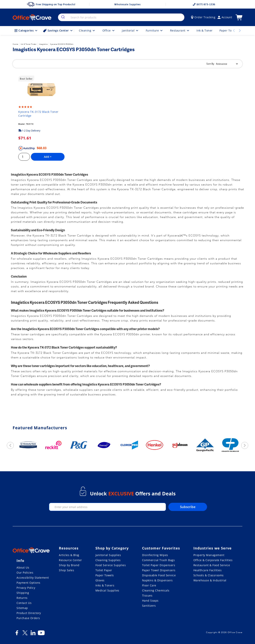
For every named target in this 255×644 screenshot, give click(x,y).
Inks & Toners (105, 585)
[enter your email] (107, 507)
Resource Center (70, 560)
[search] (63, 17)
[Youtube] (41, 634)
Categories (26, 30)
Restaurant (180, 30)
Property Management (209, 555)
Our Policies (25, 573)
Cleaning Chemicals (156, 590)
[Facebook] (17, 634)
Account (225, 17)
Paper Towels (105, 575)
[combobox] (121, 17)
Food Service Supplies (111, 565)
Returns (22, 598)
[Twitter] (25, 634)
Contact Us (24, 603)
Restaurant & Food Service (212, 565)
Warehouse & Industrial (210, 580)
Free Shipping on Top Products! (51, 4)
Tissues (147, 595)
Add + (48, 157)
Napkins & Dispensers (157, 580)
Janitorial (130, 30)
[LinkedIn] (33, 634)
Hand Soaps (150, 601)
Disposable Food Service (159, 575)
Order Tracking (203, 17)
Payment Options (28, 583)
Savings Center (58, 31)
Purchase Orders (28, 618)
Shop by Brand (69, 565)
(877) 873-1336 (204, 4)
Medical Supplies (107, 590)
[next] (245, 445)
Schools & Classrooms (209, 575)
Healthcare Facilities (208, 570)
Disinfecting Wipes (155, 555)
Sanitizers (149, 606)
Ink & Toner (205, 30)
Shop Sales (66, 570)
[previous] (10, 445)
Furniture (155, 30)
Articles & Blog (69, 555)
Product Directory (29, 613)
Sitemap (22, 608)
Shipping (23, 593)
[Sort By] (227, 64)
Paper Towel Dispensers (159, 570)
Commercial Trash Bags (159, 560)
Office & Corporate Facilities (213, 560)
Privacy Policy (26, 588)
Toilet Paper (104, 570)
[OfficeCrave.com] (31, 551)
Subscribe (188, 507)
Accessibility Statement (33, 578)
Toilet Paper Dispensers (159, 565)
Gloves (100, 580)
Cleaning (87, 30)
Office (109, 30)
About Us (23, 567)
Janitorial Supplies (108, 555)
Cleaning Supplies (108, 560)
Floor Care (149, 585)
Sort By (210, 64)
